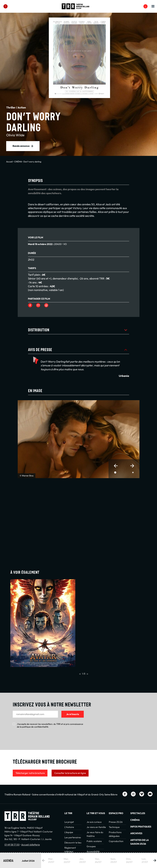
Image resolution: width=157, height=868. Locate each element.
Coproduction (116, 841)
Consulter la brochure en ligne (70, 773)
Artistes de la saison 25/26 (140, 842)
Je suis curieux (94, 822)
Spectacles (138, 813)
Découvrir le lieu (73, 843)
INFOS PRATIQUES (141, 827)
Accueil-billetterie (30, 845)
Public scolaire (94, 841)
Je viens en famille (96, 827)
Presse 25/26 (116, 822)
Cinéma (135, 820)
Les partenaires (73, 837)
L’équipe (69, 832)
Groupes (91, 846)
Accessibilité (93, 852)
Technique (114, 827)
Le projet (69, 822)
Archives (136, 833)
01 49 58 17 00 (12, 845)
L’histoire (69, 827)
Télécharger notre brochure (30, 773)
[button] (116, 466)
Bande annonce (21, 146)
